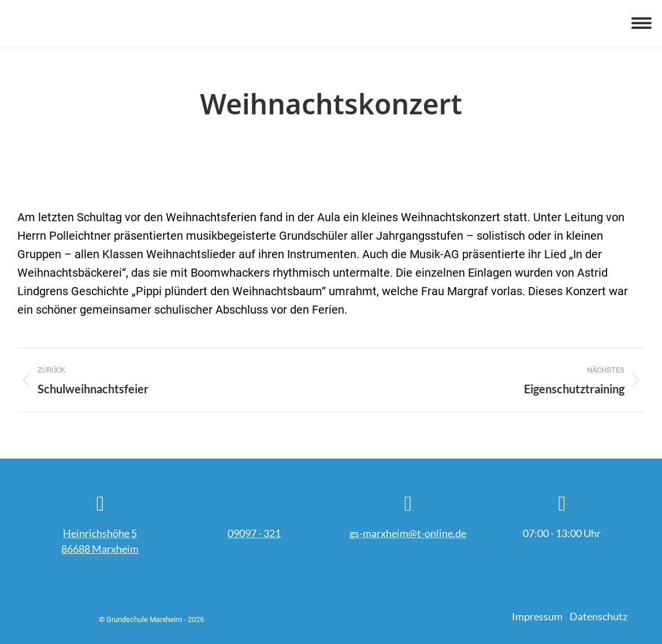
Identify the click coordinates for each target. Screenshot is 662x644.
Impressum (537, 616)
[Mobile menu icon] (641, 23)
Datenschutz (598, 616)
